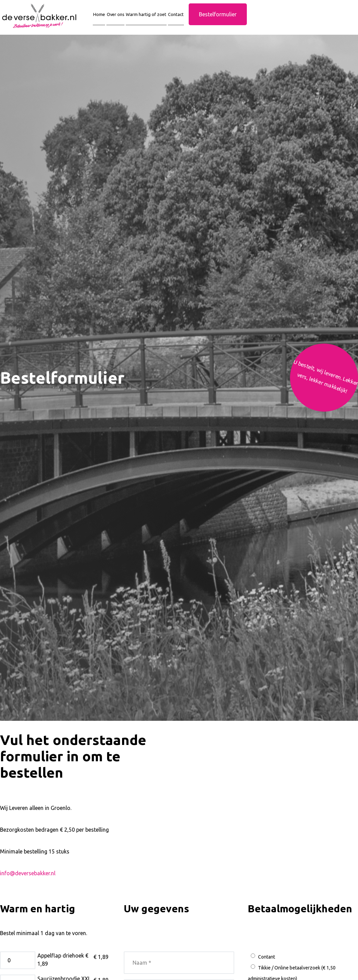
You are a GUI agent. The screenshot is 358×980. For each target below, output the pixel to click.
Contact (198, 20)
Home (101, 20)
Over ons (122, 20)
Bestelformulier (243, 20)
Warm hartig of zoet (161, 20)
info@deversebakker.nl (28, 879)
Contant (261, 963)
